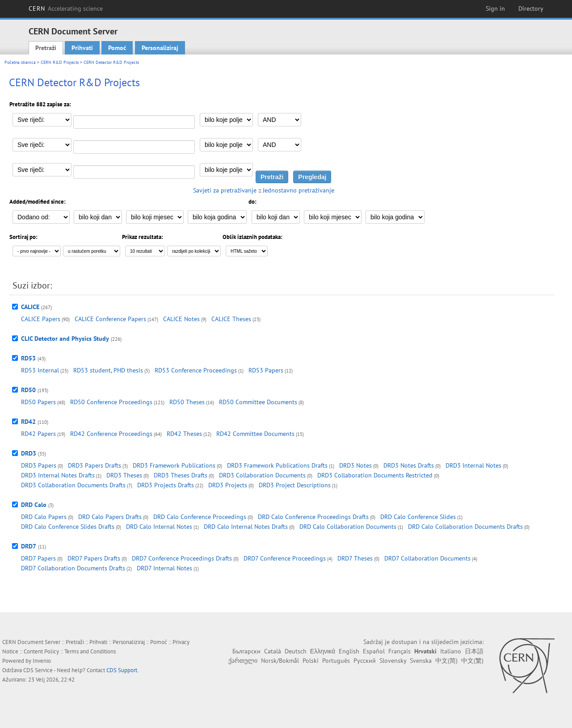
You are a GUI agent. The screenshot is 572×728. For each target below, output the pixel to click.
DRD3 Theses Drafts (181, 475)
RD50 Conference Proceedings (111, 402)
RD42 (28, 422)
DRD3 (29, 453)
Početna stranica (20, 62)
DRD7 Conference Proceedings (285, 558)
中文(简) (446, 661)
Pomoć (117, 48)
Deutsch (296, 651)
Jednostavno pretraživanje (299, 190)
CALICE (30, 307)
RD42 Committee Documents (255, 434)
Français (400, 651)
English (349, 651)
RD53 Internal (40, 370)
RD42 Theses (184, 434)
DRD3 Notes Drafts (409, 465)
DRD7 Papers (38, 558)
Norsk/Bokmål (280, 661)
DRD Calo (34, 505)
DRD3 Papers (39, 465)
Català (273, 651)
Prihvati (82, 48)
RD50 (28, 390)
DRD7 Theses (355, 558)
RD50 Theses (187, 402)
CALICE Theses (231, 319)
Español (374, 651)
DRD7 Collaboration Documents (427, 558)
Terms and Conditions (90, 651)
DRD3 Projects (228, 485)
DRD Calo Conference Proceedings (200, 517)
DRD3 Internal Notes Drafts (58, 475)
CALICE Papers (41, 319)
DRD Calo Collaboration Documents (348, 527)
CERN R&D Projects (60, 62)
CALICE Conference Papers (110, 319)
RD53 (28, 358)
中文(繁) (472, 661)
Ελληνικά (323, 651)
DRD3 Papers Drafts (95, 465)
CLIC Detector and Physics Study (65, 339)
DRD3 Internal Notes (473, 465)
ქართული (243, 661)
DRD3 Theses (124, 475)
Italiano (451, 651)
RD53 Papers (266, 370)
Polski (311, 661)
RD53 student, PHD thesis (108, 370)
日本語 (474, 651)
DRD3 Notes (355, 465)
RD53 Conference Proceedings (196, 370)
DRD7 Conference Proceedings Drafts (182, 558)
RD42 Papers (38, 434)
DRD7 (29, 546)
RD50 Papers (38, 402)
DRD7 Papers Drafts (94, 558)
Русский (365, 661)
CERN (66, 8)
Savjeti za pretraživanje (225, 190)
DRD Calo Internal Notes (159, 527)
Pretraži (46, 48)
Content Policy (41, 651)
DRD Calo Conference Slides (418, 517)
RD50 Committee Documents (258, 402)
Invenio (42, 661)
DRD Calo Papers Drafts (110, 517)
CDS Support (122, 670)
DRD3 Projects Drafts (166, 485)
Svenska (421, 661)
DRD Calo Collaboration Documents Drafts (465, 527)
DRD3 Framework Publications (174, 465)
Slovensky (393, 661)
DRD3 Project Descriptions (295, 485)
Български (246, 651)
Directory (531, 8)
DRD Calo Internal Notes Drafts (246, 527)
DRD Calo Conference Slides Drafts (68, 527)
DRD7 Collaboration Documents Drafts (73, 568)
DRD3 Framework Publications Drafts (277, 465)
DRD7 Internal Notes (164, 568)
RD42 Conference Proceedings (111, 434)
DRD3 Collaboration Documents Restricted (375, 475)
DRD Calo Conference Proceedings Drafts (313, 517)
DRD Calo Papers (44, 517)
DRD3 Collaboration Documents (262, 475)
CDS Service (38, 670)
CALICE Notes (181, 319)
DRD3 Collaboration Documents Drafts (73, 485)
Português (336, 661)
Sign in (495, 8)
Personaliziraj (160, 48)
